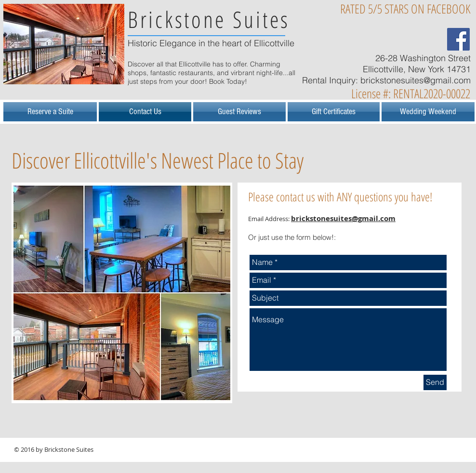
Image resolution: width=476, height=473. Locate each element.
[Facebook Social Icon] (458, 39)
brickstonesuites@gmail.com (416, 80)
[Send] (435, 382)
